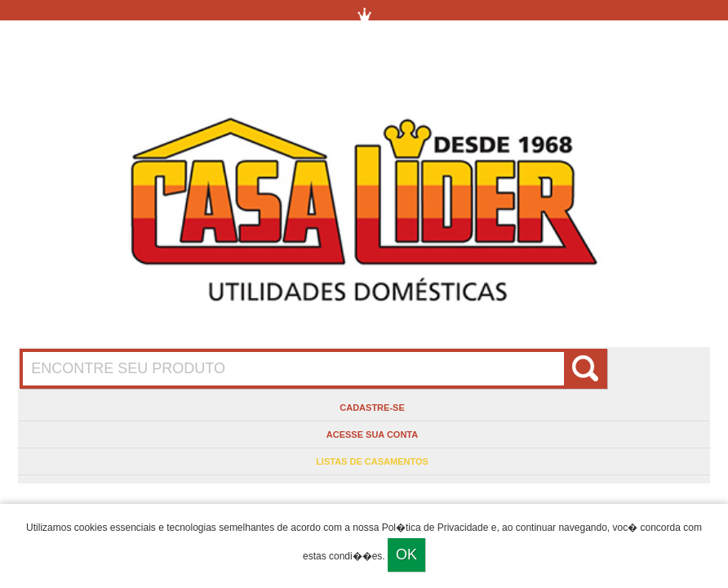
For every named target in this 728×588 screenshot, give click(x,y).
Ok (406, 555)
